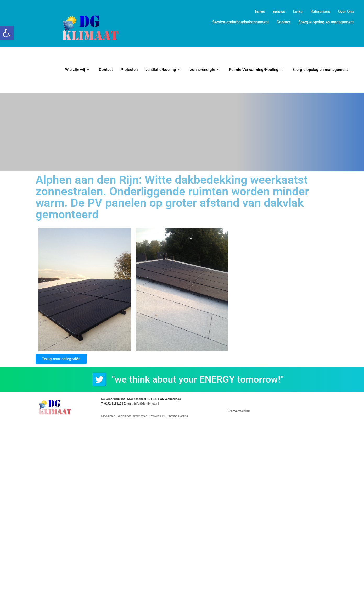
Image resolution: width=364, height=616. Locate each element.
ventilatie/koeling (163, 70)
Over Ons (346, 12)
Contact (284, 22)
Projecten (129, 70)
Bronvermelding (239, 411)
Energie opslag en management (326, 22)
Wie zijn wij (77, 70)
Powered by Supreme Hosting (169, 416)
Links (298, 12)
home (260, 12)
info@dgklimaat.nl (146, 404)
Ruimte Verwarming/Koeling (256, 70)
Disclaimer (108, 416)
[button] (7, 33)
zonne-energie (205, 70)
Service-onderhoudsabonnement (240, 22)
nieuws (279, 12)
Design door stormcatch (132, 416)
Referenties (320, 12)
